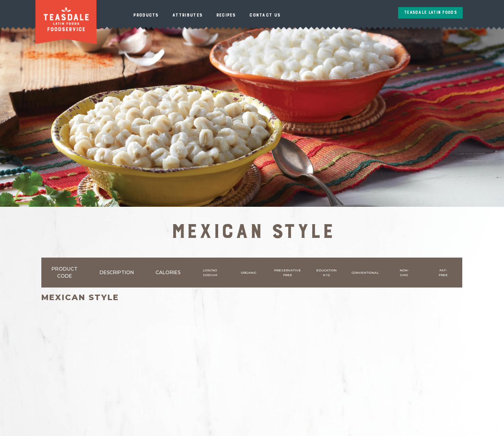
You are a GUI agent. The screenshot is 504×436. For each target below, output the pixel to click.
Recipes (226, 15)
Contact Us (265, 15)
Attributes (187, 15)
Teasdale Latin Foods (430, 13)
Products (146, 15)
